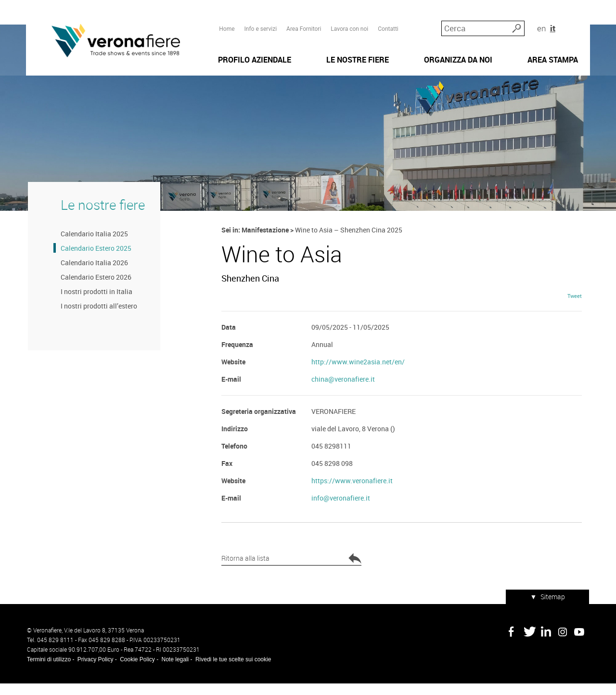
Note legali (174, 671)
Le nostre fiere (101, 215)
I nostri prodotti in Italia (95, 302)
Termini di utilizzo (48, 671)
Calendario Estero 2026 (94, 288)
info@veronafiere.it (341, 511)
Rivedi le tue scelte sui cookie (232, 671)
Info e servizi (260, 25)
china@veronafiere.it (343, 392)
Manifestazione (265, 240)
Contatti (388, 25)
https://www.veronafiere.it (352, 494)
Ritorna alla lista (277, 572)
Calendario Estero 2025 (94, 259)
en (563, 24)
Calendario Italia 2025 (92, 245)
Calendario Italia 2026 (92, 274)
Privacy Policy (95, 671)
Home (227, 25)
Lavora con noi (349, 25)
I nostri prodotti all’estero (97, 317)
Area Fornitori (303, 25)
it (575, 24)
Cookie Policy (136, 671)
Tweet (576, 308)
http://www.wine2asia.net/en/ (358, 375)
